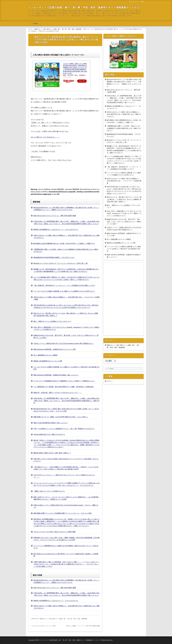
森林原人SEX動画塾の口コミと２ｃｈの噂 (48, 361)
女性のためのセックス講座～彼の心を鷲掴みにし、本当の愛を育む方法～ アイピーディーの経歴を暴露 (124, 181)
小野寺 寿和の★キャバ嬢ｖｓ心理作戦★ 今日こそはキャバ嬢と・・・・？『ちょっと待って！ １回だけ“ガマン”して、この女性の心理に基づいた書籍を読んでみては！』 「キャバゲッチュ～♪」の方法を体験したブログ (67, 564)
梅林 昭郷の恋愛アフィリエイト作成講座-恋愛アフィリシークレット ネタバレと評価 (62, 513)
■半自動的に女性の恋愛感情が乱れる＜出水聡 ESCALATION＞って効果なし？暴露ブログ (64, 243)
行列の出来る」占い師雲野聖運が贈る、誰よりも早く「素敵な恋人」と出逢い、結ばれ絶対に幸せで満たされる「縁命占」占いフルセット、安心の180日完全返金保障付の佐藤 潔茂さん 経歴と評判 (66, 401)
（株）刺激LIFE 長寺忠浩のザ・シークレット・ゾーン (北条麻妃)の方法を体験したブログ (64, 285)
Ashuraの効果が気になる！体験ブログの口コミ (49, 434)
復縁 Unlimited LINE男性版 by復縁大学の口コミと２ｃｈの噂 (54, 349)
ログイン (110, 381)
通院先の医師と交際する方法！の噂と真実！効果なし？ (52, 453)
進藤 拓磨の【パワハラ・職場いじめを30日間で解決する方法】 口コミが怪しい (61, 417)
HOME (36, 24)
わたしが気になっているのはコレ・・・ (45, 137)
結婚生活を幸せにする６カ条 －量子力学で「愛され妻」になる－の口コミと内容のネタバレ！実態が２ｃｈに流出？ (124, 222)
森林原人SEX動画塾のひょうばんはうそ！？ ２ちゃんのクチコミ (56, 229)
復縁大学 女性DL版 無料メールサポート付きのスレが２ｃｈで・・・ (58, 393)
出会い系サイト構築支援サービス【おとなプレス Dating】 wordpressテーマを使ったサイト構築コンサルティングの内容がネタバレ (124, 213)
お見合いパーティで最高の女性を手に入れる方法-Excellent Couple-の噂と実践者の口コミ (64, 343)
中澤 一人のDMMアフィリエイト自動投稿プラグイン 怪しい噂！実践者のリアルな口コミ (64, 429)
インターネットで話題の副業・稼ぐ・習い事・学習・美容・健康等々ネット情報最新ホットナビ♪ (85, 8)
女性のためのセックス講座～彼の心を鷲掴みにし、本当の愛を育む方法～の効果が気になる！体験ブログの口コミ (124, 114)
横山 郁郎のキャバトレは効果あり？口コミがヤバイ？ (52, 321)
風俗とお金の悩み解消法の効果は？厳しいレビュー (51, 423)
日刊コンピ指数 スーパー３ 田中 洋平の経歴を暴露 (83, 626)
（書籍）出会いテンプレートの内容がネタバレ (49, 491)
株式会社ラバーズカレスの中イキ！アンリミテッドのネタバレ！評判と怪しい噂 (60, 263)
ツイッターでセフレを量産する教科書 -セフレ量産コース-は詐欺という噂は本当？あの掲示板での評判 (124, 249)
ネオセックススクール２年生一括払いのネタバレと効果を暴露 (54, 532)
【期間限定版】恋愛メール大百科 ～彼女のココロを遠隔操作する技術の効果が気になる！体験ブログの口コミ (124, 128)
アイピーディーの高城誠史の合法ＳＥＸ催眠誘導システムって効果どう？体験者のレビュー (64, 381)
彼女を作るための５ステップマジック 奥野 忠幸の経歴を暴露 (55, 216)
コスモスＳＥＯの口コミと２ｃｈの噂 (43, 626)
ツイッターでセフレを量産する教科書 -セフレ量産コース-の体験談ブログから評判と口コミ (64, 291)
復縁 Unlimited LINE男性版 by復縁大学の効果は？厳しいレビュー (56, 375)
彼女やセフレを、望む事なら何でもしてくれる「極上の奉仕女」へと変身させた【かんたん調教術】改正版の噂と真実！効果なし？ (124, 199)
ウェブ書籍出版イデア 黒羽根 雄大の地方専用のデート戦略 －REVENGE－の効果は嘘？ (64, 387)
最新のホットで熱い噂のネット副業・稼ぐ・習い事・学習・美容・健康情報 (64, 619)
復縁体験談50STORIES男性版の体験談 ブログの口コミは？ (54, 257)
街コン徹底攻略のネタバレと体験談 (45, 355)
